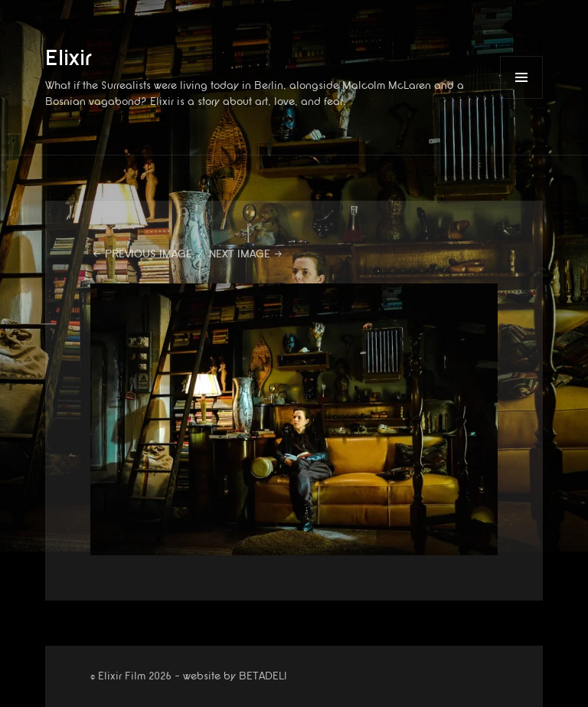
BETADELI (263, 676)
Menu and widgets (522, 98)
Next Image (240, 254)
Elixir (69, 59)
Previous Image (149, 254)
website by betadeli (11, 696)
